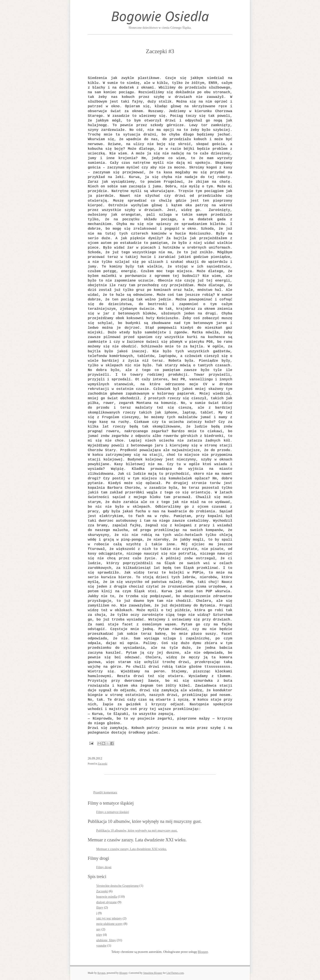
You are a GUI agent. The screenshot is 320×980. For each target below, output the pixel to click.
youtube (101, 946)
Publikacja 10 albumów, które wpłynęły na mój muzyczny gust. (137, 830)
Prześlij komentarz (105, 792)
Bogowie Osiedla (160, 16)
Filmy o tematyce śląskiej (113, 812)
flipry (100, 907)
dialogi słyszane (106, 902)
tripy (99, 935)
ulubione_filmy (106, 940)
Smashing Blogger (153, 973)
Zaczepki (102, 764)
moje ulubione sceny (109, 924)
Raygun (102, 973)
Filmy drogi (104, 867)
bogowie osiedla (107, 897)
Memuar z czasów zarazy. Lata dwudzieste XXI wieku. (132, 849)
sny (98, 929)
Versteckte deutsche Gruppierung (117, 886)
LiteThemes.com (175, 973)
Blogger (203, 952)
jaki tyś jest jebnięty (109, 918)
